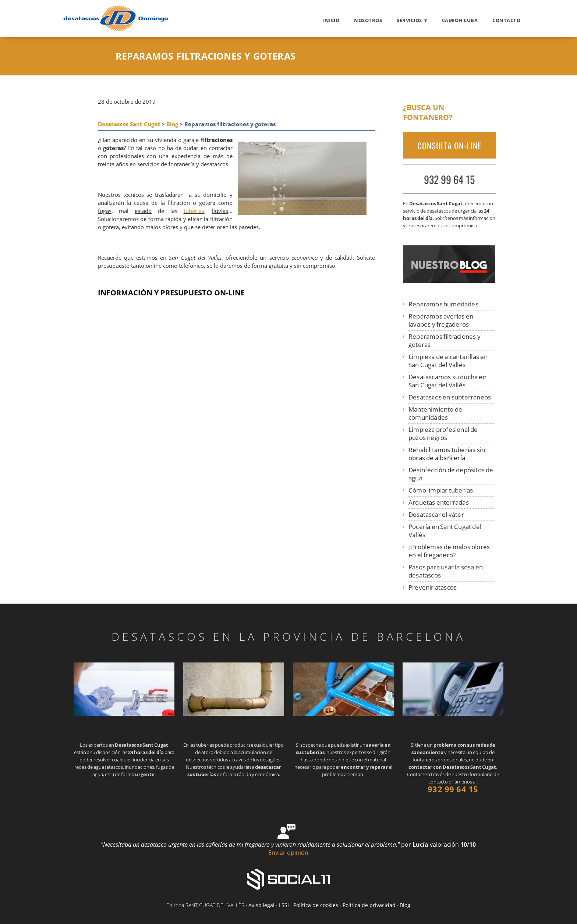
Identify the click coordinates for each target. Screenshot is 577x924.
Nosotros (368, 20)
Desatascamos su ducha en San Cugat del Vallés (447, 381)
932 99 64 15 (449, 179)
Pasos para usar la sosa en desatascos (446, 571)
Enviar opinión (288, 853)
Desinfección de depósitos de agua (451, 474)
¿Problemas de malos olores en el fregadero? (449, 551)
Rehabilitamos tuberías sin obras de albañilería (447, 454)
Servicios (409, 20)
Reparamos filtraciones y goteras (445, 340)
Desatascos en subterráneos (450, 397)
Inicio (331, 20)
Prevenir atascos (433, 587)
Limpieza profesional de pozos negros (443, 433)
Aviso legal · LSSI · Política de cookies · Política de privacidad (322, 905)
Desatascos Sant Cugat (129, 124)
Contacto (506, 20)
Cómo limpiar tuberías (441, 490)
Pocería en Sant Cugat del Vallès (445, 531)
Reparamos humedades (443, 304)
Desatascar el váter (436, 514)
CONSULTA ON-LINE (449, 146)
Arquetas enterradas (439, 502)
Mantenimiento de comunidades (435, 413)
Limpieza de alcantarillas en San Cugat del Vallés (448, 361)
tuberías (194, 211)
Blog (172, 124)
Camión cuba (460, 20)
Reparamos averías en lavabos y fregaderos (441, 320)
